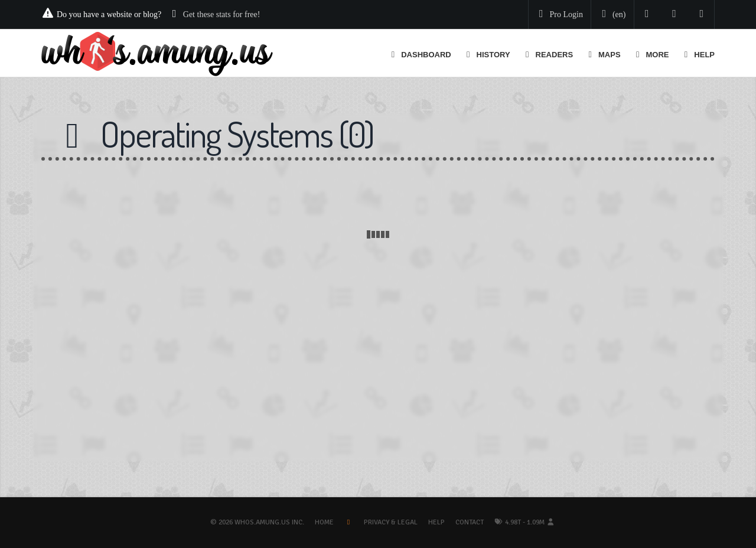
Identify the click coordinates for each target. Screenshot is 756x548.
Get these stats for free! (222, 14)
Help (436, 522)
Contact (470, 522)
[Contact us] (702, 14)
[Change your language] (611, 15)
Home (324, 522)
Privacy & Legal (391, 522)
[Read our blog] (674, 14)
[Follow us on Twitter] (647, 14)
